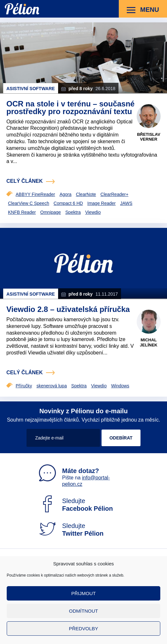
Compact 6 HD (68, 203)
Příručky (24, 386)
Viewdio (93, 212)
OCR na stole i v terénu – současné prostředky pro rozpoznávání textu (70, 108)
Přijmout (83, 593)
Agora (65, 194)
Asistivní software (31, 89)
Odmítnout (83, 611)
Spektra (73, 212)
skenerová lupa (52, 386)
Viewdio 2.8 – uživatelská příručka (68, 309)
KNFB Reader (22, 212)
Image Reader (102, 203)
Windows (120, 386)
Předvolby (84, 628)
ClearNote (86, 194)
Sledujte (76, 505)
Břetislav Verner (149, 137)
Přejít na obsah (5, 0)
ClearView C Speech (29, 203)
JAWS (126, 203)
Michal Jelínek (149, 342)
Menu (143, 10)
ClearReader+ (115, 194)
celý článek (25, 181)
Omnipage (51, 212)
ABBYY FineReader (35, 194)
